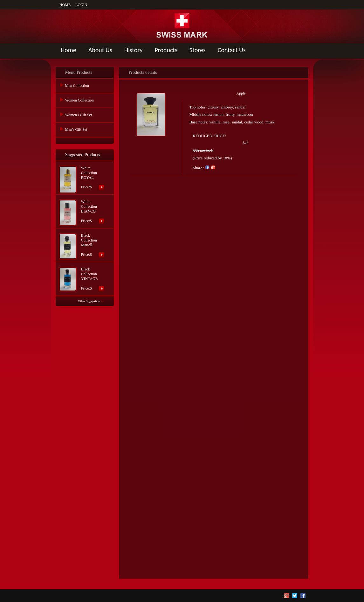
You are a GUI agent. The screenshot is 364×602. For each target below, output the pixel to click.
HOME (65, 5)
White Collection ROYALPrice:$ (89, 178)
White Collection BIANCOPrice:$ (89, 211)
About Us (100, 50)
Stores (198, 50)
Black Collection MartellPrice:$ (89, 245)
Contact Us (232, 50)
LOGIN (81, 5)
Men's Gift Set (76, 129)
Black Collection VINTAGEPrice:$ (89, 279)
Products (166, 50)
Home (69, 50)
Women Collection (79, 100)
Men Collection (77, 86)
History (134, 50)
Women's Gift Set (79, 115)
